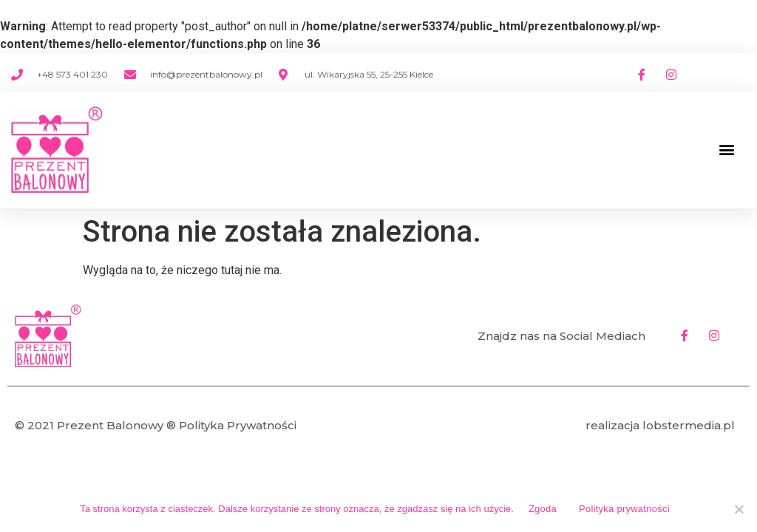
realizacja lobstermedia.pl (660, 425)
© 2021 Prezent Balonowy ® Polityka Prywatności (156, 425)
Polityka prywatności (624, 509)
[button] (726, 150)
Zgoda (543, 509)
